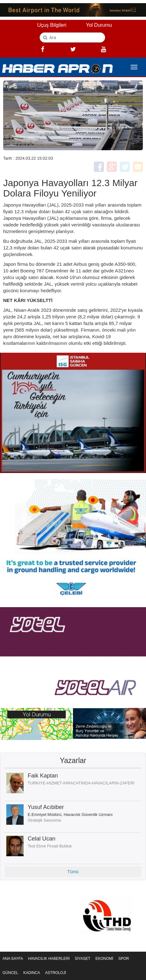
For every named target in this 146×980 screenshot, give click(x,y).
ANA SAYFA (13, 959)
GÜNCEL (10, 973)
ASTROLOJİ (56, 973)
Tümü (73, 872)
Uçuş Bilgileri (52, 25)
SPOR (124, 959)
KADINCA (32, 973)
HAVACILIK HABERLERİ (49, 959)
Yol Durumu (99, 25)
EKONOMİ (104, 959)
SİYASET (82, 959)
